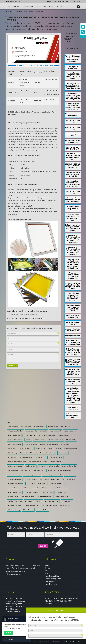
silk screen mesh (70, 475)
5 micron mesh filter (30, 435)
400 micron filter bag (14, 510)
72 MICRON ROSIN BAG (15, 479)
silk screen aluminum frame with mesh (24, 315)
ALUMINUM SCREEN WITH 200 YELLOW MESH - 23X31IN (73, 174)
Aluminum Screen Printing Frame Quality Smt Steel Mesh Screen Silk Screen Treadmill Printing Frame (73, 264)
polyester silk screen (31, 444)
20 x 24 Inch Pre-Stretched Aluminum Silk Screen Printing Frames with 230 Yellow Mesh (73, 251)
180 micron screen (47, 492)
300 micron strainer (47, 488)
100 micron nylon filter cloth (16, 484)
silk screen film (63, 453)
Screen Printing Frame (14, 604)
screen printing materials (15, 440)
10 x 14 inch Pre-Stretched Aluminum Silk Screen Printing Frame (73, 157)
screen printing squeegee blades (52, 475)
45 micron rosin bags (31, 479)
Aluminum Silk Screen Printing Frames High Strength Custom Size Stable (73, 286)
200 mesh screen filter (61, 497)
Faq (46, 571)
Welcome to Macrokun (13, 2)
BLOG (39, 6)
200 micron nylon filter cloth (33, 501)
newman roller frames (26, 457)
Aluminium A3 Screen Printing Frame (73, 141)
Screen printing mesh (71, 431)
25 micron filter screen (14, 488)
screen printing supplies (69, 466)
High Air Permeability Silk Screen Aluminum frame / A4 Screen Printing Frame (73, 362)
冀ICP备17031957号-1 (73, 641)
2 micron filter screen (28, 497)
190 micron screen (13, 497)
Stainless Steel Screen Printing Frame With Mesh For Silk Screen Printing (73, 228)
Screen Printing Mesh (53, 579)
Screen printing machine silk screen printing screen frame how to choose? (73, 184)
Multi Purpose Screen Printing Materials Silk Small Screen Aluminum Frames (73, 372)
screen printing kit (56, 431)
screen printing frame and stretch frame (73, 330)
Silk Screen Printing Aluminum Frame (34, 311)
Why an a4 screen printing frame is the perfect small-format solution (73, 76)
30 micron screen (67, 501)
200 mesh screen (28, 510)
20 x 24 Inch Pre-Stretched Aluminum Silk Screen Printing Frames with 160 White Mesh (73, 239)
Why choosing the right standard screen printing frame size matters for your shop (73, 86)
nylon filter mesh (26, 427)
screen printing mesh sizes (32, 475)
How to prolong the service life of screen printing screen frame (73, 342)
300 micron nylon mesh (31, 488)
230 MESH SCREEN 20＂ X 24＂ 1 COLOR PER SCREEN (73, 166)
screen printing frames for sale (73, 408)
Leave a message (56, 610)
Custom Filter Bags (64, 435)
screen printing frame (14, 311)
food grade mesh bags (14, 475)
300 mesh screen (41, 457)
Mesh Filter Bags (51, 584)
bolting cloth (51, 470)
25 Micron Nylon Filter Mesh (29, 453)
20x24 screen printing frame (73, 128)
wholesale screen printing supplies (49, 466)
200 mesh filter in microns (39, 484)
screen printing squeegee (15, 466)
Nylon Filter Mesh (12, 609)
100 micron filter (71, 440)
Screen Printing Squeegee (15, 601)
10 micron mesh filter (14, 435)
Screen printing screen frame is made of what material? (73, 200)
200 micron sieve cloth (52, 501)
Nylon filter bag (12, 453)
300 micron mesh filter (14, 505)
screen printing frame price (73, 135)
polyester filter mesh (55, 449)
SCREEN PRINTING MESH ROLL (49, 444)
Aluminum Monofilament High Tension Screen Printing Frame (73, 276)
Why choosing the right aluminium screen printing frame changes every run (73, 106)
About (51, 6)
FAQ (45, 6)
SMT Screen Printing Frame (47, 435)
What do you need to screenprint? (73, 115)
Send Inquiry (13, 366)
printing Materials (14, 6)
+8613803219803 (16, 575)
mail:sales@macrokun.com (56, 2)
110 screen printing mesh (55, 440)
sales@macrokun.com (17, 572)
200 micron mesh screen (57, 484)
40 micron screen (62, 488)
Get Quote (8, 633)
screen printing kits (56, 462)
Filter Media (29, 6)
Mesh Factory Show (52, 576)
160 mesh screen (40, 440)
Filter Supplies (50, 581)
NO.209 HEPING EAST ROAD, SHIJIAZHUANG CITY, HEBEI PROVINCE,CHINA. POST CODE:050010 (61, 601)
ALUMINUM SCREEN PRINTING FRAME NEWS (29, 12)
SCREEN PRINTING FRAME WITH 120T (73, 148)
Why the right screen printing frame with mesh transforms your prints (73, 59)
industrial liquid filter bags (15, 431)
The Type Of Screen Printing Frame (73, 316)
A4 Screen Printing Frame (73, 323)
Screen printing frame (73, 336)
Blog (46, 573)
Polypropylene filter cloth (48, 453)
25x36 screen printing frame (73, 121)
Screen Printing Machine (15, 606)
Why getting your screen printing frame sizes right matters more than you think (73, 96)
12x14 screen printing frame (73, 192)
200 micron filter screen (15, 501)
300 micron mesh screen (32, 505)
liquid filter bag (65, 427)
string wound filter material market (37, 431)
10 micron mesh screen (15, 492)
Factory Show (76, 2)
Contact (68, 2)
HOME (9, 12)
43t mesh (28, 440)
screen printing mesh (26, 449)
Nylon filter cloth (41, 449)
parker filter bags (13, 427)
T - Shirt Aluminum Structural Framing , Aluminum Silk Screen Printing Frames (73, 352)
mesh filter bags (31, 466)
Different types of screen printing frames (73, 208)
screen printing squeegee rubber (50, 479)
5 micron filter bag (42, 510)
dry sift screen (65, 444)
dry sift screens (12, 449)
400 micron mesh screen (49, 505)
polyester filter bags (69, 479)
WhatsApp (10, 640)
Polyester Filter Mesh (14, 612)
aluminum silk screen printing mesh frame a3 (73, 381)
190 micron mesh (61, 492)
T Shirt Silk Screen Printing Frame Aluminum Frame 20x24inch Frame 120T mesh (73, 297)
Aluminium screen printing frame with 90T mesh (28, 319)
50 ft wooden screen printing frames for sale (73, 416)
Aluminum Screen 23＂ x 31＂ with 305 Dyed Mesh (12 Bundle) (73, 308)
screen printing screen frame (73, 67)
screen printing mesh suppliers (17, 462)
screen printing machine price (38, 462)
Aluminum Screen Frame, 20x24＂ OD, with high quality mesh (73, 217)
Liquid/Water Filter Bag (15, 444)
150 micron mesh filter (31, 492)
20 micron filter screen (45, 497)
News (13, 12)
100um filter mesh (65, 505)
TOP (83, 37)
